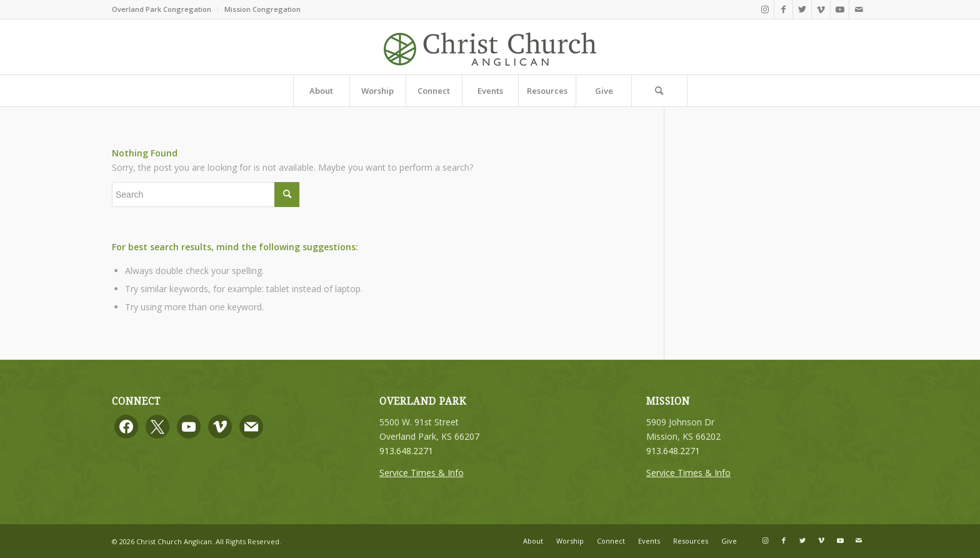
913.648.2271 (406, 451)
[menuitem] (165, 9)
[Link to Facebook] (783, 9)
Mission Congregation (262, 9)
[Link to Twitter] (802, 9)
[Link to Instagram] (765, 9)
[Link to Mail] (859, 9)
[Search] (659, 91)
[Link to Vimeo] (821, 9)
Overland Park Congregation (162, 9)
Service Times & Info (422, 473)
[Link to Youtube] (840, 9)
